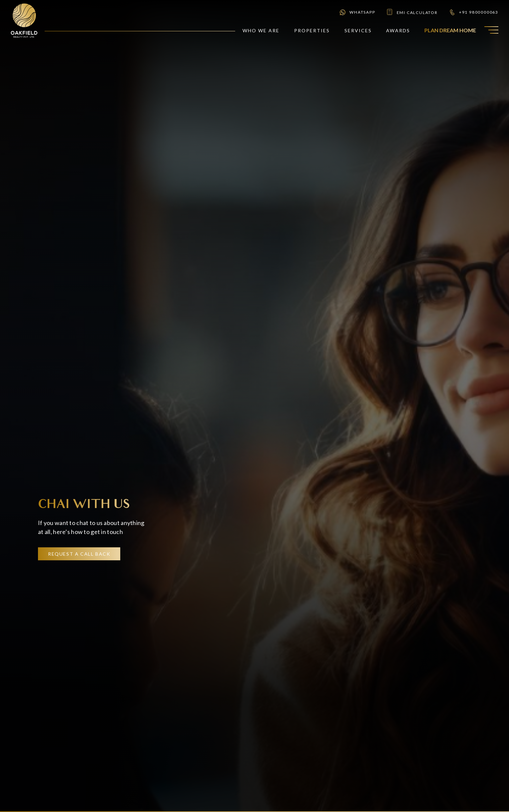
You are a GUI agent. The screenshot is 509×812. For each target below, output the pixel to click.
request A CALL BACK (79, 554)
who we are (261, 30)
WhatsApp (357, 12)
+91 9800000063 (474, 12)
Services (358, 30)
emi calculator (412, 12)
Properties (312, 30)
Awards (398, 30)
